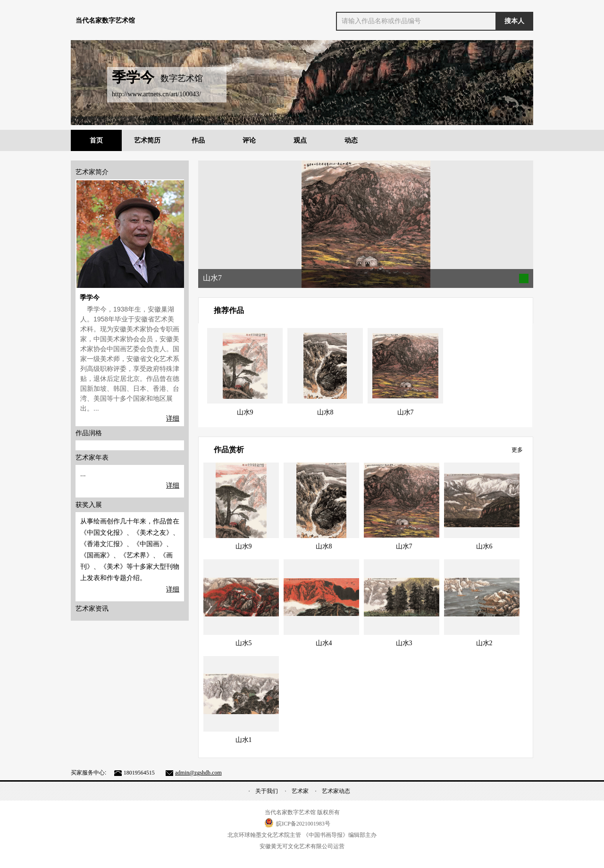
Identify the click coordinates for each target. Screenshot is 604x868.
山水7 (406, 412)
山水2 (484, 643)
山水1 (244, 740)
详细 (173, 418)
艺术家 (300, 791)
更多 (517, 450)
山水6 (484, 546)
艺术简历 (147, 140)
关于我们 (267, 791)
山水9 (245, 412)
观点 (300, 140)
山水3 (404, 643)
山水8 (325, 412)
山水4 (324, 643)
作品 (198, 140)
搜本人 (514, 21)
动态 (351, 140)
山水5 (244, 643)
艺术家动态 (336, 791)
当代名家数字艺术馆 (105, 21)
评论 (249, 140)
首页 (96, 140)
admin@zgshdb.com (198, 773)
